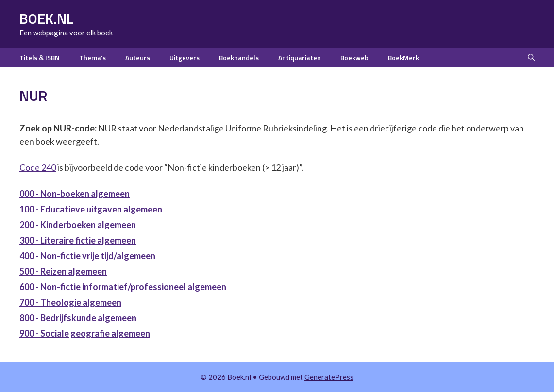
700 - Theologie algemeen (70, 302)
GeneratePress (329, 377)
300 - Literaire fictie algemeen (78, 240)
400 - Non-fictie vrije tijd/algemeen (87, 256)
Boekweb (354, 57)
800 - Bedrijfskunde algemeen (78, 318)
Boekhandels (239, 57)
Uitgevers (185, 57)
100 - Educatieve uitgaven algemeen (91, 209)
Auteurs (138, 57)
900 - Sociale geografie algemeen (85, 333)
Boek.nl (46, 18)
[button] (531, 58)
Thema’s (92, 57)
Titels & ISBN (40, 57)
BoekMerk (403, 57)
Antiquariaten (300, 57)
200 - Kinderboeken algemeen (78, 225)
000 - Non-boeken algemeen (75, 194)
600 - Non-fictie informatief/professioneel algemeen (123, 287)
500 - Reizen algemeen (63, 271)
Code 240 (38, 167)
